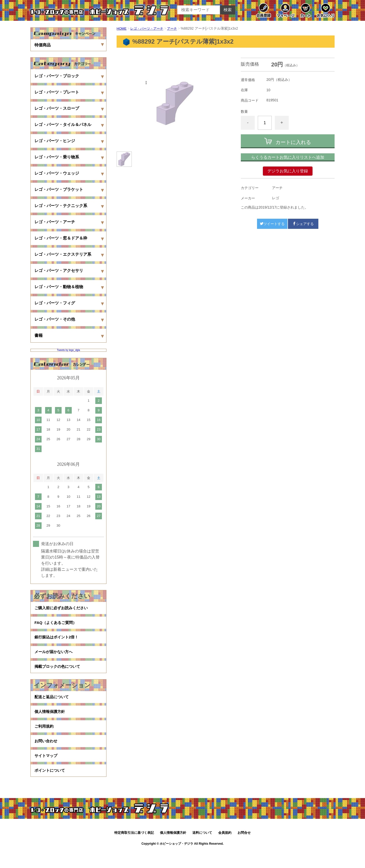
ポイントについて (51, 787)
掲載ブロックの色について (59, 673)
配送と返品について (53, 705)
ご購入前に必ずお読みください (63, 609)
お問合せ (244, 850)
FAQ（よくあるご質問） (57, 625)
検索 (228, 10)
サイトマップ (47, 770)
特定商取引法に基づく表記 (134, 850)
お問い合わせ (47, 754)
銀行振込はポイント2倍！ (58, 641)
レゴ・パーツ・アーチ (149, 28)
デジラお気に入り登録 (288, 171)
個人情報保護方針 (51, 722)
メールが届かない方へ (55, 657)
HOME (122, 28)
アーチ (176, 28)
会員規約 (225, 850)
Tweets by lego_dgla (68, 350)
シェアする (303, 224)
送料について (202, 850)
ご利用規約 (45, 738)
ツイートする (272, 224)
